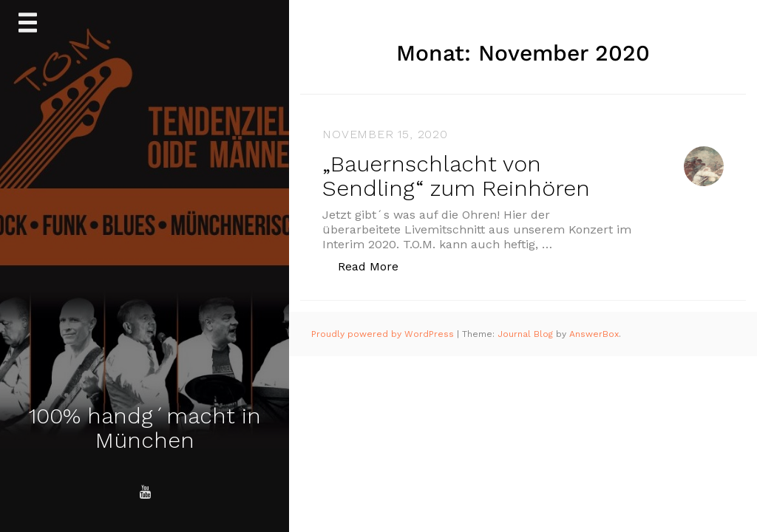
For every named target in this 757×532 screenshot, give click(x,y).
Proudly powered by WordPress (384, 334)
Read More (376, 266)
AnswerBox (594, 334)
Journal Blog (527, 334)
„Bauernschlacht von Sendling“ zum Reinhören (456, 176)
